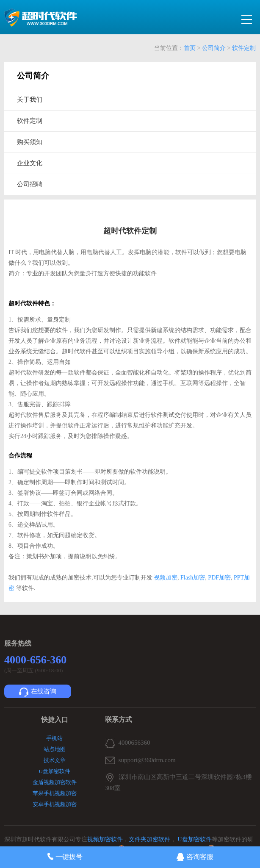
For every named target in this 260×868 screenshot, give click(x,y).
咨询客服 (195, 857)
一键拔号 (65, 857)
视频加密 (165, 578)
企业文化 (30, 163)
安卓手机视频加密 (55, 804)
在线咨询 (38, 692)
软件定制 (244, 48)
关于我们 (30, 100)
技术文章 (55, 760)
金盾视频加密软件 (55, 782)
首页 (190, 48)
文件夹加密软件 (149, 839)
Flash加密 (193, 578)
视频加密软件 (105, 839)
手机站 (54, 738)
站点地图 (55, 749)
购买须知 (30, 142)
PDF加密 (219, 578)
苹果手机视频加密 (55, 793)
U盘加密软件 (55, 771)
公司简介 (214, 48)
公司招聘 (30, 184)
